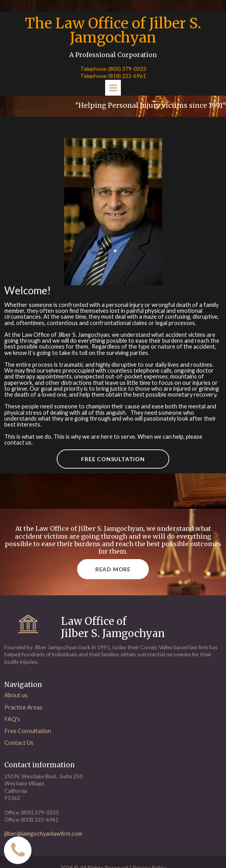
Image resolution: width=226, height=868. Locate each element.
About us (16, 703)
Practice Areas (24, 715)
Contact (15, 750)
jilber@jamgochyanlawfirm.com (45, 840)
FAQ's (12, 726)
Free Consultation (28, 738)
